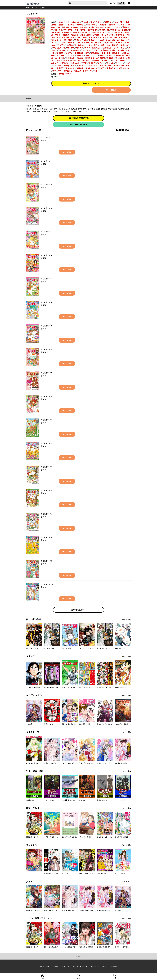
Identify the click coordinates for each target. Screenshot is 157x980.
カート (78, 978)
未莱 (96, 71)
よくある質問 (44, 967)
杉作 (76, 30)
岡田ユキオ (93, 40)
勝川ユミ (59, 30)
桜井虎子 (60, 45)
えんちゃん (70, 68)
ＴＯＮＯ (62, 22)
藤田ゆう (69, 53)
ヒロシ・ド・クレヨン (90, 50)
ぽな (87, 53)
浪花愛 (124, 30)
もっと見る (126, 619)
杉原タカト (75, 63)
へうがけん (116, 27)
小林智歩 (69, 45)
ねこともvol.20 (47, 584)
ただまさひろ (108, 32)
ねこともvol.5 (46, 232)
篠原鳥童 (75, 35)
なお (73, 38)
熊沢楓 (91, 27)
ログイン (112, 3)
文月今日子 (59, 68)
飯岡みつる (90, 58)
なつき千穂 (115, 30)
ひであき (110, 58)
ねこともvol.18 (46, 537)
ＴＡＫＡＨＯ (119, 66)
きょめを (71, 25)
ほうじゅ (119, 43)
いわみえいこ (64, 50)
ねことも (43, 8)
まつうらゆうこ (97, 22)
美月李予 (103, 25)
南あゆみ (79, 48)
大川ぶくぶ (59, 58)
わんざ (127, 63)
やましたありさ (59, 48)
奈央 (59, 61)
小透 (64, 43)
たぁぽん (74, 27)
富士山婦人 (109, 43)
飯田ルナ (71, 48)
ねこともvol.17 (46, 514)
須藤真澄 (83, 27)
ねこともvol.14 (46, 443)
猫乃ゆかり (106, 61)
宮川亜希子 (95, 53)
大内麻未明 (100, 58)
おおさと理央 (119, 22)
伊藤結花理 (95, 61)
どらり (73, 66)
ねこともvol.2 (46, 161)
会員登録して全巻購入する (78, 118)
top (28, 8)
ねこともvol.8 (46, 302)
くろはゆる (123, 38)
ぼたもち (116, 53)
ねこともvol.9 (46, 326)
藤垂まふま (70, 58)
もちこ (123, 48)
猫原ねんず (97, 48)
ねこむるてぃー (91, 66)
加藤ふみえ (93, 38)
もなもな (110, 63)
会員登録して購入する (91, 83)
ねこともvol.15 (46, 467)
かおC (102, 40)
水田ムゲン (97, 32)
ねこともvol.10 (46, 349)
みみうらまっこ (91, 55)
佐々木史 (85, 22)
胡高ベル (104, 50)
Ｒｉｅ (88, 48)
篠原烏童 (65, 27)
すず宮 (58, 35)
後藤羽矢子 (107, 48)
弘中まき (96, 35)
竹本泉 (83, 30)
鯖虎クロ (62, 25)
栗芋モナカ (104, 38)
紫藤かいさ (125, 45)
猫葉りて (108, 22)
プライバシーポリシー (80, 967)
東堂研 (66, 66)
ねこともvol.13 (46, 420)
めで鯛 (102, 30)
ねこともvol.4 (46, 208)
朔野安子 (60, 55)
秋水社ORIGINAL (65, 74)
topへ (79, 956)
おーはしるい (80, 45)
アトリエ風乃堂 (93, 45)
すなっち (66, 61)
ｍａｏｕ (85, 61)
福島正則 (78, 71)
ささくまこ (106, 53)
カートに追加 (111, 90)
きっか (111, 55)
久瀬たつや (76, 61)
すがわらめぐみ (63, 38)
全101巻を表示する (79, 610)
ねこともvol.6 (46, 255)
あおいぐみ (57, 66)
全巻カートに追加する (78, 125)
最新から (128, 130)
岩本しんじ (111, 40)
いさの (115, 61)
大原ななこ (81, 25)
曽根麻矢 (112, 25)
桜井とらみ (105, 45)
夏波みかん (75, 50)
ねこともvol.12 (46, 396)
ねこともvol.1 (46, 138)
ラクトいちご (92, 25)
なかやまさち (93, 30)
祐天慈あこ (65, 63)
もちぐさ (119, 63)
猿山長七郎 (120, 55)
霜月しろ (103, 55)
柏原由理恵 (79, 53)
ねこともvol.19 (46, 561)
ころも (116, 48)
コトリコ (120, 40)
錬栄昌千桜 (68, 71)
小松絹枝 (120, 50)
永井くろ (121, 25)
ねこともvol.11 (46, 373)
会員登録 (121, 3)
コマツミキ (120, 35)
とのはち (60, 53)
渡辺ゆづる (86, 32)
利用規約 (55, 967)
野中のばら (68, 40)
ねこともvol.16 (46, 490)
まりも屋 (113, 38)
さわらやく (57, 71)
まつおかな (90, 68)
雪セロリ (55, 40)
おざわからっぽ (123, 68)
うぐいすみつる (73, 22)
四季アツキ (88, 71)
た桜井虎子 (100, 68)
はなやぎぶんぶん (103, 27)
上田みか (123, 61)
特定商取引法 (65, 967)
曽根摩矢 (66, 35)
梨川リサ (115, 45)
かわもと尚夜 (85, 35)
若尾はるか (66, 32)
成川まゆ (119, 32)
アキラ (81, 66)
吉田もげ (71, 43)
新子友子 (76, 32)
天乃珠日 (80, 58)
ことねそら (120, 58)
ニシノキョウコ (108, 35)
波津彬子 (92, 63)
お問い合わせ (95, 967)
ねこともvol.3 (46, 185)
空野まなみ (70, 55)
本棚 (114, 978)
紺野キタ (101, 63)
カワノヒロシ (82, 38)
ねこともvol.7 (46, 279)
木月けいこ (68, 30)
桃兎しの (80, 55)
